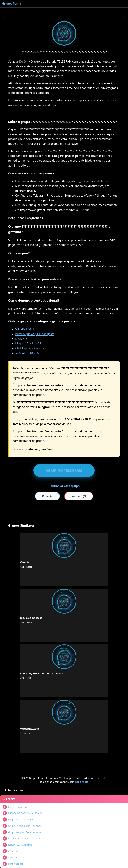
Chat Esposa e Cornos (30, 348)
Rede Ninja (82, 782)
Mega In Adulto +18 (28, 343)
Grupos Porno (12, 4)
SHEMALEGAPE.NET (28, 329)
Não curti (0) (79, 496)
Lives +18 (21, 339)
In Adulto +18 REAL (28, 353)
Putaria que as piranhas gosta (35, 334)
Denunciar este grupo (64, 486)
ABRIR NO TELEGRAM (64, 470)
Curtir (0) (47, 496)
